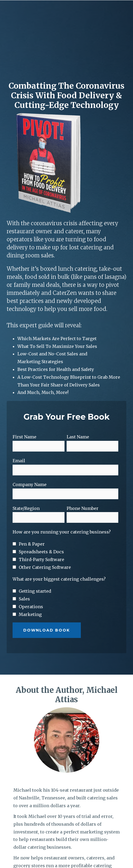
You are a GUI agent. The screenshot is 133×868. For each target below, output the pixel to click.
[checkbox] (65, 509)
